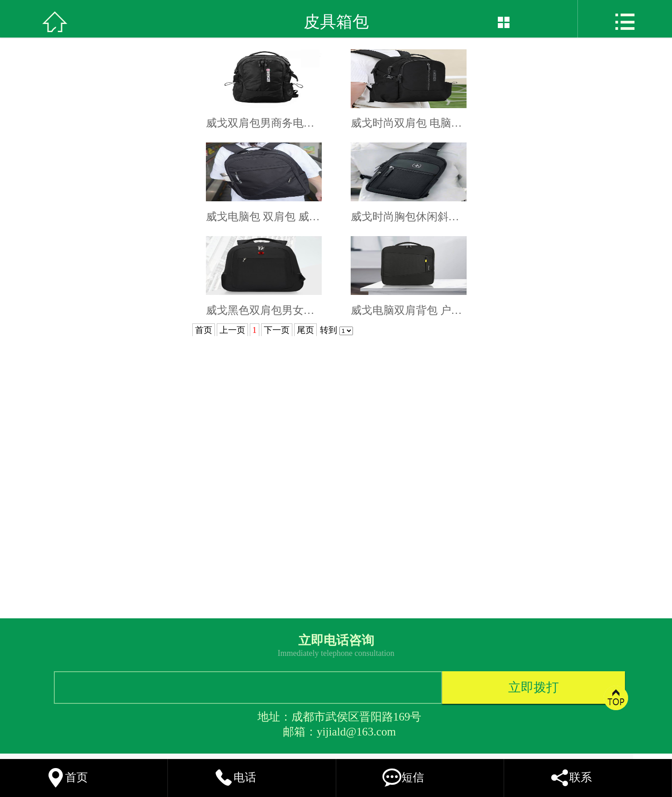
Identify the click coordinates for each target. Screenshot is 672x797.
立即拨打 (534, 687)
